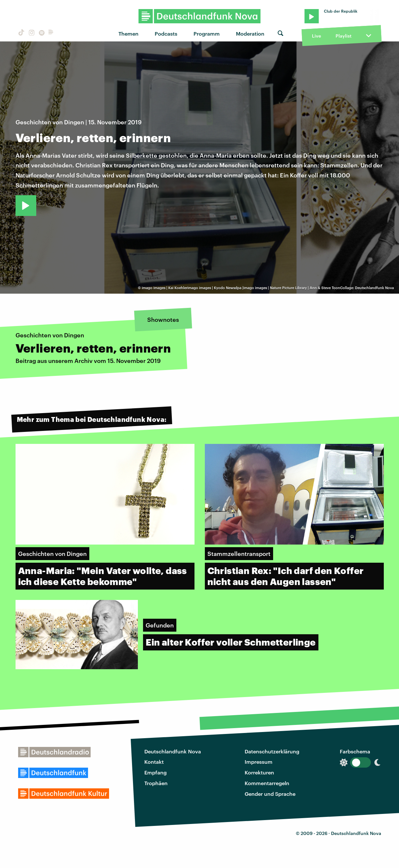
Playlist (344, 36)
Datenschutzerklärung (272, 751)
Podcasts (166, 34)
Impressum (259, 762)
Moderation (250, 34)
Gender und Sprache (270, 794)
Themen (128, 34)
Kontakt (154, 762)
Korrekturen (259, 772)
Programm (207, 34)
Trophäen (156, 783)
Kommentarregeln (267, 783)
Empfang (155, 772)
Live (316, 36)
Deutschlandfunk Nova (173, 751)
